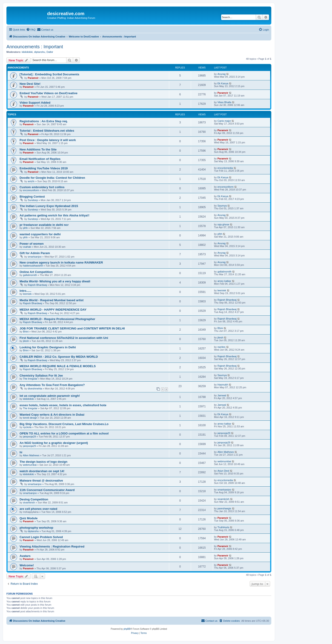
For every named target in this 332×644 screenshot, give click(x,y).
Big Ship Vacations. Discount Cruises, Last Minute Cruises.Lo (64, 424)
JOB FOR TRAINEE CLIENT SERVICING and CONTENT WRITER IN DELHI (72, 328)
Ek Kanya (223, 83)
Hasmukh (223, 385)
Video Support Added (35, 103)
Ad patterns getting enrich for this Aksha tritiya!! (54, 215)
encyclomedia (225, 168)
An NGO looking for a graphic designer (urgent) (54, 443)
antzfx (31, 181)
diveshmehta (35, 389)
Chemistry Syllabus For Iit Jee (41, 376)
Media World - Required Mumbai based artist (52, 300)
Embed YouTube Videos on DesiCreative (49, 93)
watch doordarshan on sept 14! (42, 471)
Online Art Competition (36, 272)
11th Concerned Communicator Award (47, 490)
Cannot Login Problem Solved (41, 537)
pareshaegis (224, 508)
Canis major (224, 121)
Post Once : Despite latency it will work (48, 140)
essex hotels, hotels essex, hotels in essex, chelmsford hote (63, 405)
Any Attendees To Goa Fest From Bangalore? (52, 385)
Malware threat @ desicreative (41, 481)
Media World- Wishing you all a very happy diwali (55, 281)
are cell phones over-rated (38, 509)
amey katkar (224, 281)
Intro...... (25, 291)
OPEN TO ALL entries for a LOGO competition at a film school (64, 433)
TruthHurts (223, 527)
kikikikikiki (27, 52)
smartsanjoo (35, 257)
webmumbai (30, 465)
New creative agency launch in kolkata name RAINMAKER (61, 262)
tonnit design (30, 418)
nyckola (27, 427)
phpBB (127, 629)
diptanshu (40, 52)
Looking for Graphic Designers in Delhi (48, 347)
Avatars (25, 556)
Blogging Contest (32, 197)
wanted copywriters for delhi (40, 234)
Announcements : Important (35, 47)
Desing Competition (34, 499)
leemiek (27, 294)
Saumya (222, 206)
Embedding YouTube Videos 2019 (44, 168)
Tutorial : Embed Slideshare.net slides (47, 131)
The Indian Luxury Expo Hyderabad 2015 (49, 206)
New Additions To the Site (38, 149)
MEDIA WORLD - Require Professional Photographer (57, 319)
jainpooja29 (29, 437)
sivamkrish (29, 502)
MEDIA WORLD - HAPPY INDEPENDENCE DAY (53, 310)
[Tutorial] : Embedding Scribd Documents (49, 74)
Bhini (26, 332)
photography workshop (36, 528)
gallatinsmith (30, 275)
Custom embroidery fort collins (42, 187)
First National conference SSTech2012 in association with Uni (64, 338)
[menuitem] (31, 30)
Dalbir (50, 52)
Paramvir (33, 78)
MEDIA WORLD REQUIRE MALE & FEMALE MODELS (58, 366)
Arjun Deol (223, 471)
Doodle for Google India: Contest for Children (52, 178)
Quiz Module (29, 518)
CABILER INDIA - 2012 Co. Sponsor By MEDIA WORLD (59, 357)
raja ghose (223, 224)
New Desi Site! (30, 84)
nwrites (222, 347)
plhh (25, 228)
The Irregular (30, 379)
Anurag (222, 74)
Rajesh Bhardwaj (37, 285)
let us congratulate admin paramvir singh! (50, 396)
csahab (27, 247)
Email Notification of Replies (40, 159)
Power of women (32, 244)
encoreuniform (31, 190)
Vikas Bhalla (224, 102)
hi (21, 452)
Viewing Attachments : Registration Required (52, 546)
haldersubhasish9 (33, 266)
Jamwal (222, 395)
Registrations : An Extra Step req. (44, 121)
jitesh (26, 341)
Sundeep (33, 200)
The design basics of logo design (43, 462)
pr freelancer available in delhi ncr (44, 225)
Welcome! (27, 565)
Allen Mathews (31, 455)
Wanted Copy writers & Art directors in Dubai (52, 415)
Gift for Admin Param (35, 253)
